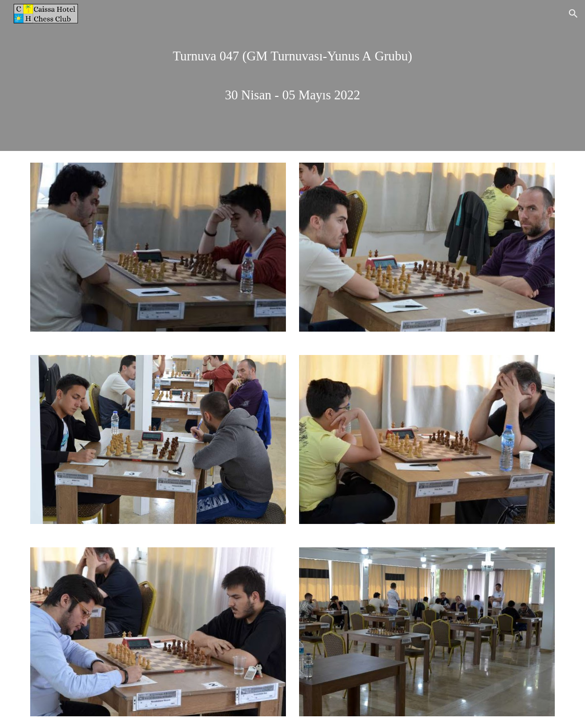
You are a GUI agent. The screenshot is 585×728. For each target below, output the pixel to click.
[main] (292, 75)
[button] (573, 14)
